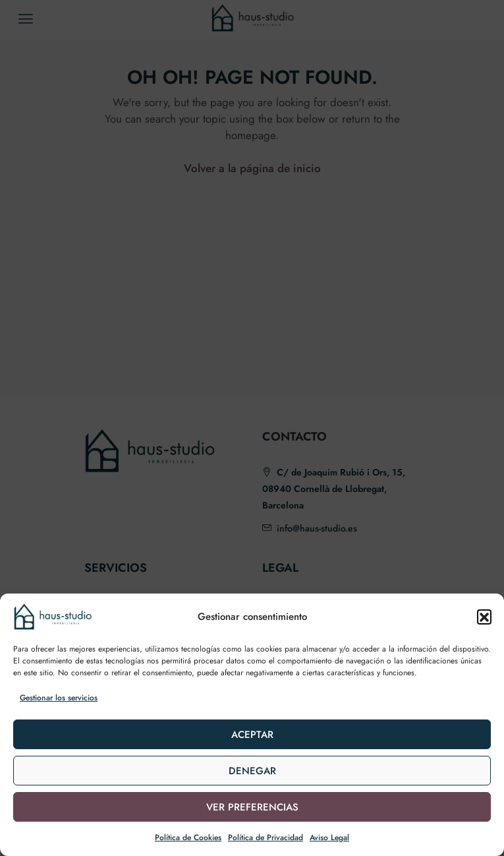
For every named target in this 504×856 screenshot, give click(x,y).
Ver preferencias (252, 807)
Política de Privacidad (266, 838)
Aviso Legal (329, 838)
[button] (484, 617)
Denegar (252, 771)
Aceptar (252, 735)
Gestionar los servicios (59, 698)
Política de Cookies (188, 838)
